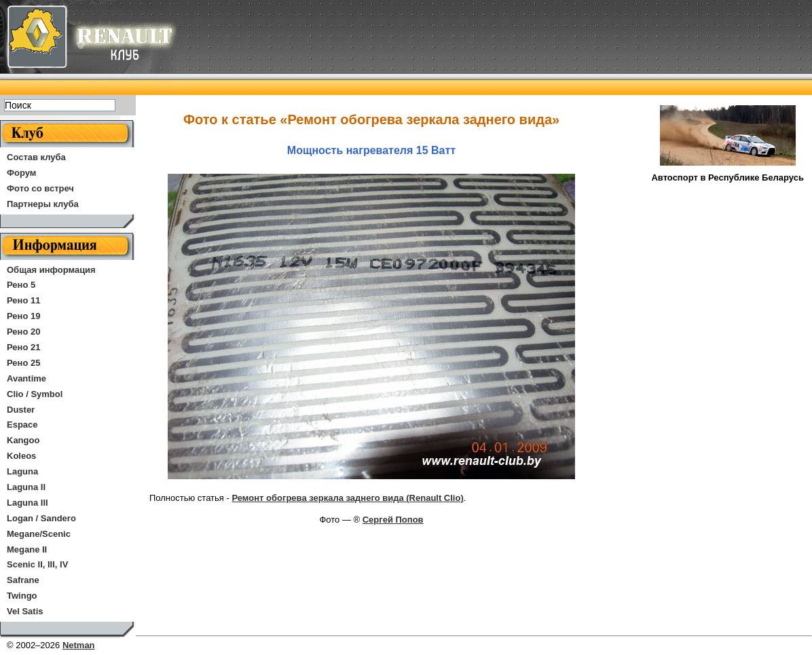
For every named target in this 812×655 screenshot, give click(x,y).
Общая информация (51, 270)
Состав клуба (36, 157)
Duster (21, 410)
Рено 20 (23, 332)
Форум (21, 173)
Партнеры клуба (43, 204)
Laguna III (27, 503)
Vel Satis (25, 611)
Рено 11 (23, 300)
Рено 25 (23, 363)
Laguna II (26, 487)
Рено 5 (21, 285)
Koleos (21, 456)
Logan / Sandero (41, 518)
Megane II (27, 549)
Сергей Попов (393, 520)
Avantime (26, 378)
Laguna (22, 471)
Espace (22, 425)
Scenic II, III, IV (37, 564)
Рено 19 (23, 316)
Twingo (22, 596)
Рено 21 (23, 347)
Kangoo (23, 440)
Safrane (23, 580)
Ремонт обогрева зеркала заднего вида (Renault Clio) (347, 498)
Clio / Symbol (35, 394)
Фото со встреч (40, 188)
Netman (79, 645)
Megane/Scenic (39, 534)
